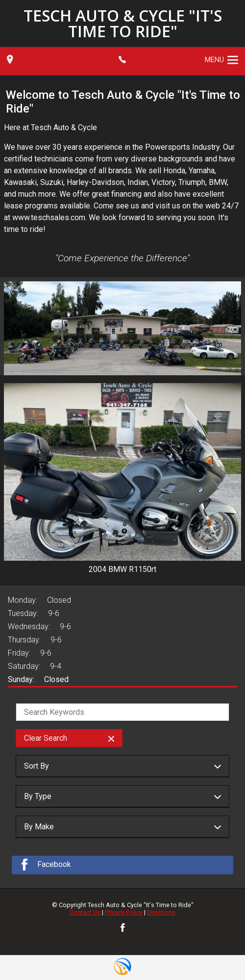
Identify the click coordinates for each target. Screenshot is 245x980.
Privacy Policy (124, 912)
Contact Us (85, 912)
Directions (161, 912)
